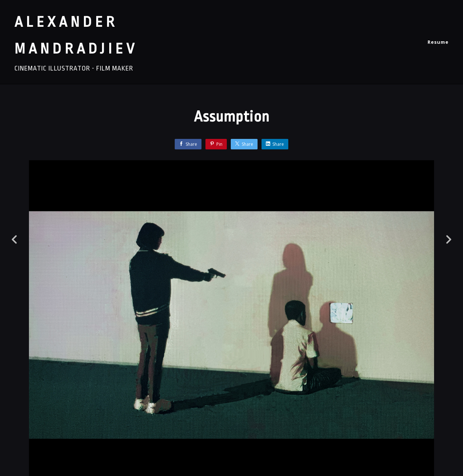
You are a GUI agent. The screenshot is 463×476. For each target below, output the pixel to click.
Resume (438, 42)
